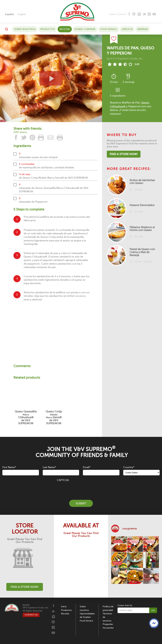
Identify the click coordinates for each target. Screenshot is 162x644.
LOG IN (122, 14)
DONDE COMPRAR (85, 29)
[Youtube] (154, 14)
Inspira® (143, 29)
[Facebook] (129, 14)
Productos (48, 29)
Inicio (64, 607)
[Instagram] (139, 14)
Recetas (65, 29)
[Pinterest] (134, 14)
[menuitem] (9, 14)
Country (129, 467)
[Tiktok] (149, 14)
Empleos (127, 29)
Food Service (109, 29)
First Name (9, 467)
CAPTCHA (63, 480)
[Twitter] (145, 14)
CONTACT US (31, 615)
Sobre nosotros (25, 29)
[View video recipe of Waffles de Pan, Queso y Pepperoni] (51, 78)
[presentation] (81, 489)
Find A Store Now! (124, 154)
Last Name (49, 467)
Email (87, 467)
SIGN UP (113, 14)
